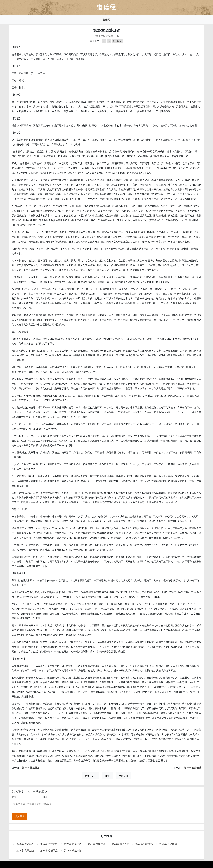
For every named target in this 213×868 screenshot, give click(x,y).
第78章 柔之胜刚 (25, 844)
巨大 (120, 41)
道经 (103, 36)
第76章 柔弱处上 (25, 851)
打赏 (107, 776)
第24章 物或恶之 (31, 768)
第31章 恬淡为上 (97, 844)
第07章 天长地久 (73, 844)
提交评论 (20, 816)
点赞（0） (90, 776)
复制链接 (124, 776)
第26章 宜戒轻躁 (192, 768)
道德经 (106, 20)
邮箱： (47, 797)
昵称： (15, 797)
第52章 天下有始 (120, 844)
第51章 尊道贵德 (168, 844)
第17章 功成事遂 (73, 851)
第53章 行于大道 (49, 844)
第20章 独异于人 (144, 844)
